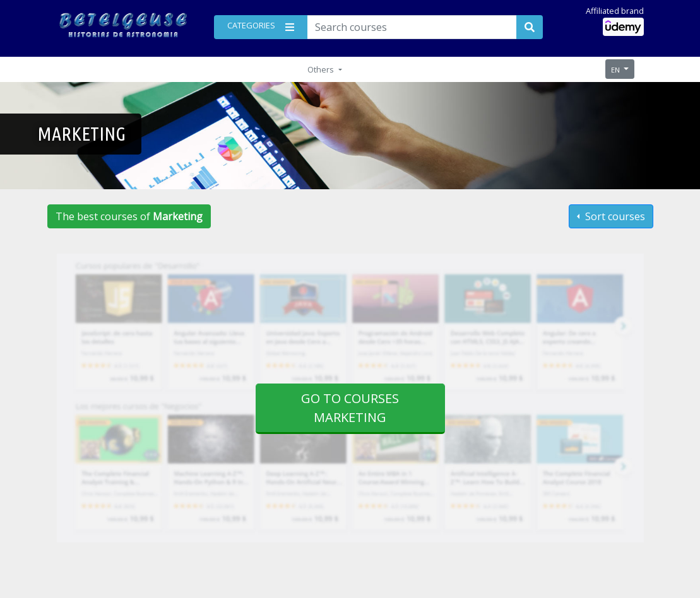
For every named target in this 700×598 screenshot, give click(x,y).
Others (322, 69)
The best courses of (129, 216)
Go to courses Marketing (350, 408)
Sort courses (614, 216)
